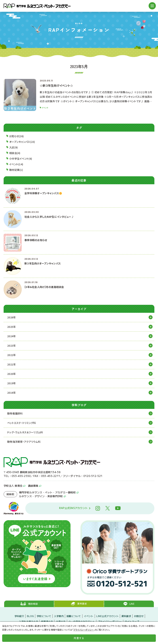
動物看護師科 (15, 413)
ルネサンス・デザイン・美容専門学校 (41, 496)
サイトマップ (132, 621)
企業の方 (61, 621)
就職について (74, 616)
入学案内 (59, 616)
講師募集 (33, 486)
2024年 (11, 336)
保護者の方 (47, 621)
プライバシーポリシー (110, 621)
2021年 (11, 364)
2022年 (11, 355)
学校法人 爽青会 (13, 486)
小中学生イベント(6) (21, 159)
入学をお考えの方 (29, 621)
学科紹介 (19, 616)
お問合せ (139, 616)
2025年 (11, 327)
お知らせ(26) (16, 136)
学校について (44, 616)
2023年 (11, 346)
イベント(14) (16, 164)
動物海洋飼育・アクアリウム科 (24, 442)
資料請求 (126, 616)
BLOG (30, 616)
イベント (89, 616)
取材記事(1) (16, 170)
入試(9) (13, 147)
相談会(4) (15, 153)
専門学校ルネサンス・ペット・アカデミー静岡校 (47, 492)
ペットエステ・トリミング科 (22, 423)
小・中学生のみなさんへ (82, 621)
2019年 (11, 383)
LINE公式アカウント (107, 616)
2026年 (11, 317)
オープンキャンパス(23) (22, 142)
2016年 (11, 393)
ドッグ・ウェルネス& (25, 432)
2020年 (11, 374)
